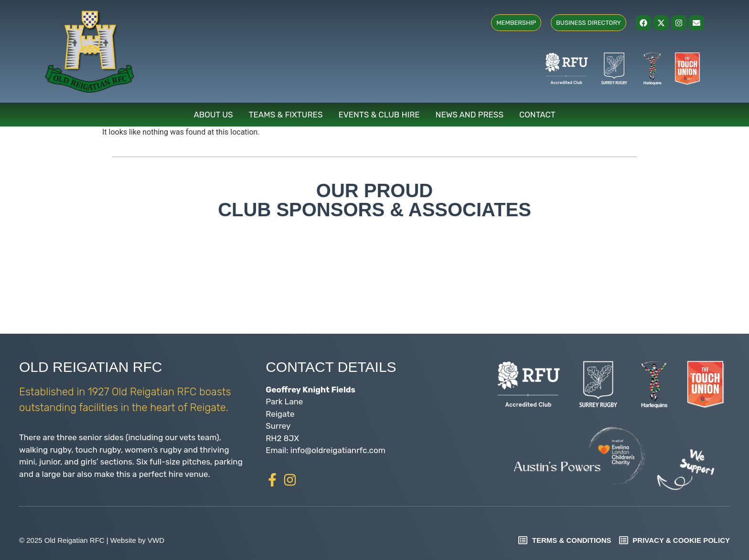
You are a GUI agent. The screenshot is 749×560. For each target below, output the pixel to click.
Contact (537, 115)
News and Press (470, 115)
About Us (213, 115)
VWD (156, 540)
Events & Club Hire (379, 115)
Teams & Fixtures (286, 115)
